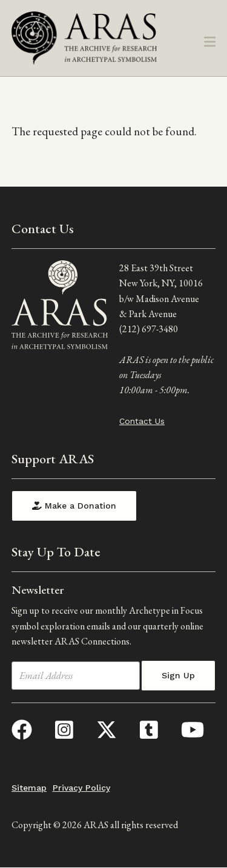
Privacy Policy (81, 788)
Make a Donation (74, 506)
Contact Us (142, 421)
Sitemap (29, 788)
